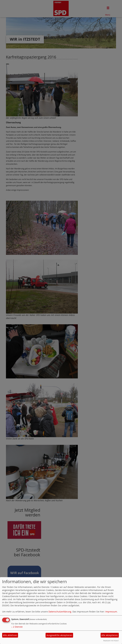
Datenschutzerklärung (60, 612)
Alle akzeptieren (110, 635)
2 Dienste (17, 627)
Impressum (111, 612)
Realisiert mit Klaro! (111, 641)
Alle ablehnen (10, 635)
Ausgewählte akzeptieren (59, 635)
